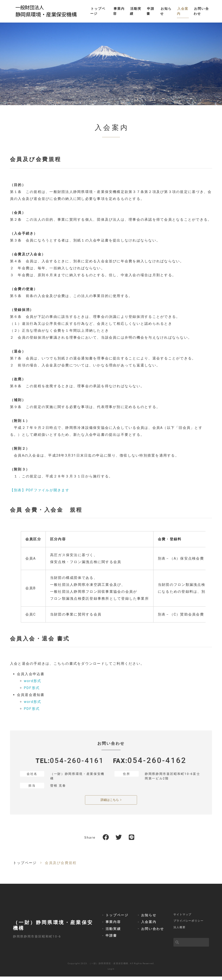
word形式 (33, 684)
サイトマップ (183, 918)
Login (111, 972)
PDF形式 (32, 691)
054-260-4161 (77, 764)
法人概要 (180, 931)
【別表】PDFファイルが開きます (40, 494)
